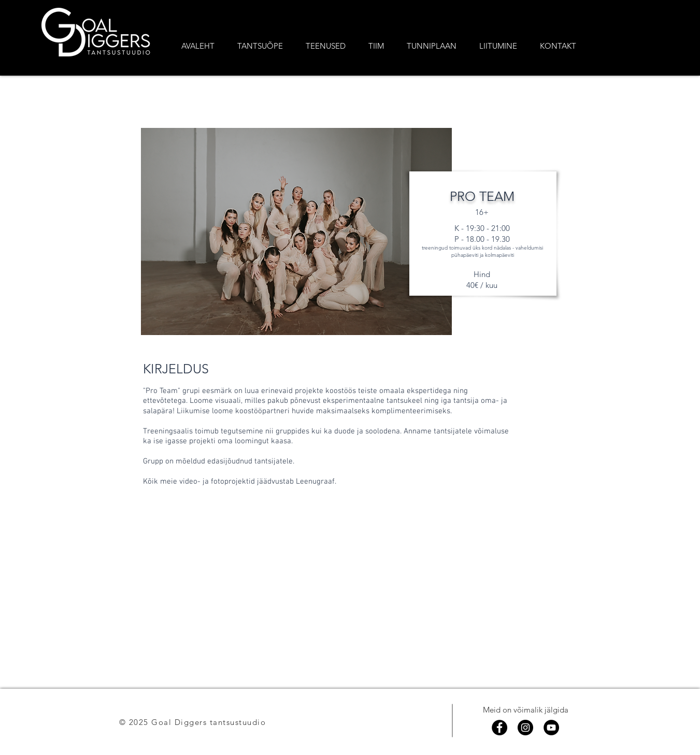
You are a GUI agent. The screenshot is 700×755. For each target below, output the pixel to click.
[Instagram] (525, 728)
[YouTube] (551, 728)
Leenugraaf (315, 482)
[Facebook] (499, 728)
